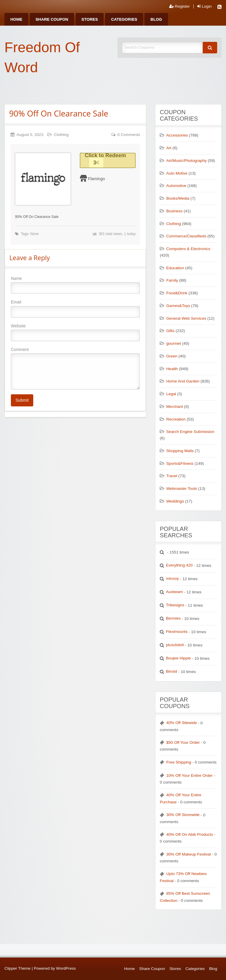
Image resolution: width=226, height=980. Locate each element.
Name (75, 285)
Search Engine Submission (190, 432)
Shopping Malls (180, 451)
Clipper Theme (18, 968)
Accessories (177, 135)
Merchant (175, 407)
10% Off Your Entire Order (190, 775)
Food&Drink (177, 293)
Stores (90, 19)
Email (75, 308)
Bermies (173, 618)
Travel (172, 476)
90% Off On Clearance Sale (59, 113)
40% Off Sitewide (182, 723)
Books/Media (178, 198)
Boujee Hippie (178, 658)
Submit (22, 400)
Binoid (172, 671)
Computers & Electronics (188, 249)
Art (169, 148)
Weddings (175, 501)
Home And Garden (183, 381)
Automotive (176, 186)
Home (16, 19)
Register (180, 6)
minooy (172, 578)
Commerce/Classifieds (186, 236)
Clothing (61, 135)
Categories (124, 19)
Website (75, 332)
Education (175, 268)
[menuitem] (16, 19)
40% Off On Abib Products (190, 834)
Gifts (170, 331)
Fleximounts (177, 632)
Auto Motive (177, 173)
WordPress (66, 968)
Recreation (176, 419)
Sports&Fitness (180, 463)
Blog (156, 19)
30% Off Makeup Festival (189, 854)
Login (204, 6)
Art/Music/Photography (187, 161)
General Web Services (186, 318)
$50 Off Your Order (183, 742)
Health (172, 369)
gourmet (174, 343)
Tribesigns (175, 605)
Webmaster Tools (182, 489)
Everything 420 (179, 565)
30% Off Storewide (183, 815)
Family (172, 280)
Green (172, 356)
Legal (171, 394)
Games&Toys (178, 306)
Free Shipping (179, 762)
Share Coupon (52, 19)
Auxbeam (174, 592)
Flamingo (97, 179)
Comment (75, 368)
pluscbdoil (175, 645)
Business (174, 211)
